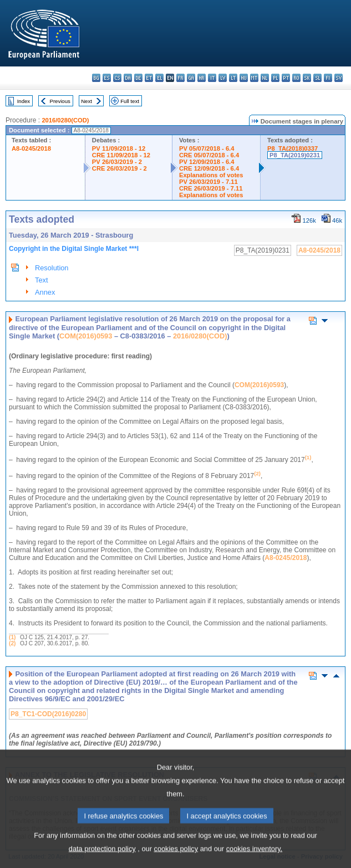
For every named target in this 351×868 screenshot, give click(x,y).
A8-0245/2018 (31, 148)
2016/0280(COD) (65, 120)
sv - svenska (339, 78)
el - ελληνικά (159, 78)
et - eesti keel (149, 78)
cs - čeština (117, 78)
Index (24, 101)
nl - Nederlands (265, 78)
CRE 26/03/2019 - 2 (119, 168)
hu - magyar (244, 78)
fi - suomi (328, 78)
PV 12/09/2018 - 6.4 (207, 162)
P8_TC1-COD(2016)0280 (48, 714)
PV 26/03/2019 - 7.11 (208, 182)
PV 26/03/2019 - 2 (117, 162)
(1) (12, 637)
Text (41, 280)
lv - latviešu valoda (223, 78)
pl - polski (275, 78)
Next (87, 101)
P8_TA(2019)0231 (295, 155)
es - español (107, 78)
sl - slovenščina (317, 78)
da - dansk (128, 78)
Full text (130, 101)
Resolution (52, 268)
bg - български (96, 78)
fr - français (180, 78)
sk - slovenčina (307, 78)
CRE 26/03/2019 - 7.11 (211, 188)
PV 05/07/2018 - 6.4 (207, 148)
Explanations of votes (211, 175)
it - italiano (212, 78)
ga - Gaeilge (191, 78)
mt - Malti (254, 78)
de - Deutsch (138, 78)
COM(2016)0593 (86, 336)
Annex (45, 292)
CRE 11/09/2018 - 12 (121, 155)
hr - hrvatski (202, 78)
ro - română (296, 78)
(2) (12, 643)
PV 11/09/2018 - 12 (119, 148)
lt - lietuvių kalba (233, 78)
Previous (60, 101)
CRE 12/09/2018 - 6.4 (209, 168)
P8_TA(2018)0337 (292, 148)
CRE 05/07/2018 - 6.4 (209, 155)
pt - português (286, 78)
